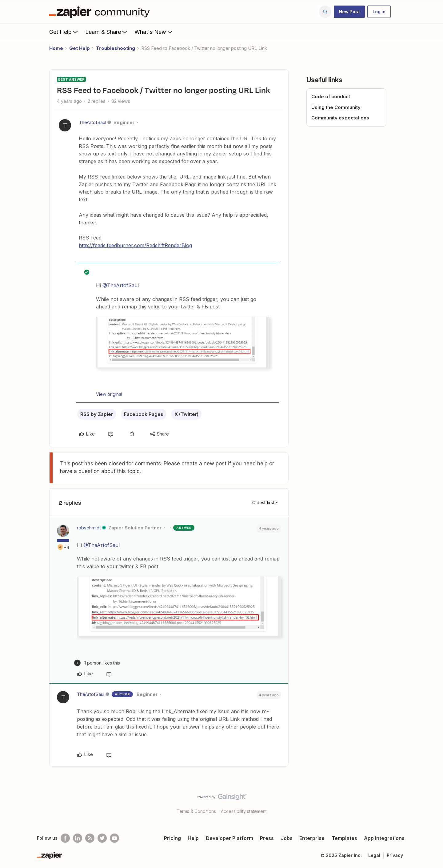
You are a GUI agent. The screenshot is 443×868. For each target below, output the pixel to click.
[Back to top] (431, 802)
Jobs (287, 838)
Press (267, 838)
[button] (349, 12)
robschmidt (89, 528)
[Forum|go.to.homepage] (101, 12)
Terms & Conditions (196, 811)
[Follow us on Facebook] (65, 838)
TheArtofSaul (92, 122)
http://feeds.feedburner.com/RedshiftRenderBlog (135, 245)
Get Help (64, 32)
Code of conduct (331, 96)
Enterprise (312, 838)
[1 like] (97, 663)
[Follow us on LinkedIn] (78, 838)
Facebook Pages (144, 414)
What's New (154, 32)
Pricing (172, 838)
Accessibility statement (244, 811)
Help (193, 838)
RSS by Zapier (97, 414)
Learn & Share (107, 32)
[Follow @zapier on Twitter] (102, 838)
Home (56, 48)
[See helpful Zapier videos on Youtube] (114, 838)
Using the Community (336, 107)
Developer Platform (229, 838)
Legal (374, 855)
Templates (344, 838)
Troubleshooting (116, 48)
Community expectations (340, 118)
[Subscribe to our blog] (90, 838)
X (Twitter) (186, 414)
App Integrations (384, 838)
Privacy (395, 855)
